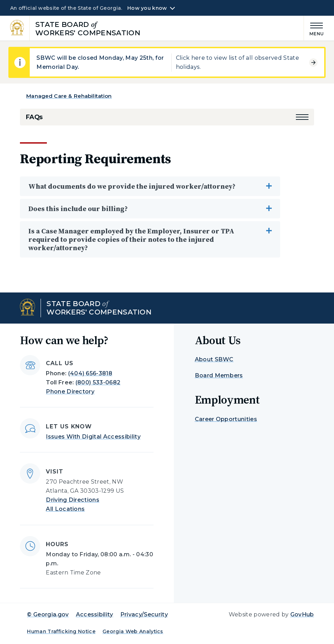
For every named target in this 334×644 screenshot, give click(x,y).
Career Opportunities (226, 419)
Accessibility (95, 614)
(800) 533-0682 (98, 382)
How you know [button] (147, 8)
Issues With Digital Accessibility (93, 437)
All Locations (65, 509)
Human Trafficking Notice (61, 631)
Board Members (219, 375)
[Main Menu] (314, 28)
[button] (302, 117)
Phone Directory (70, 392)
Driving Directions (73, 500)
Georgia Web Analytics (133, 631)
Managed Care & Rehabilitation (69, 96)
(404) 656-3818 (90, 373)
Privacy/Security (144, 614)
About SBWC (214, 359)
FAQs (34, 117)
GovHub (302, 614)
